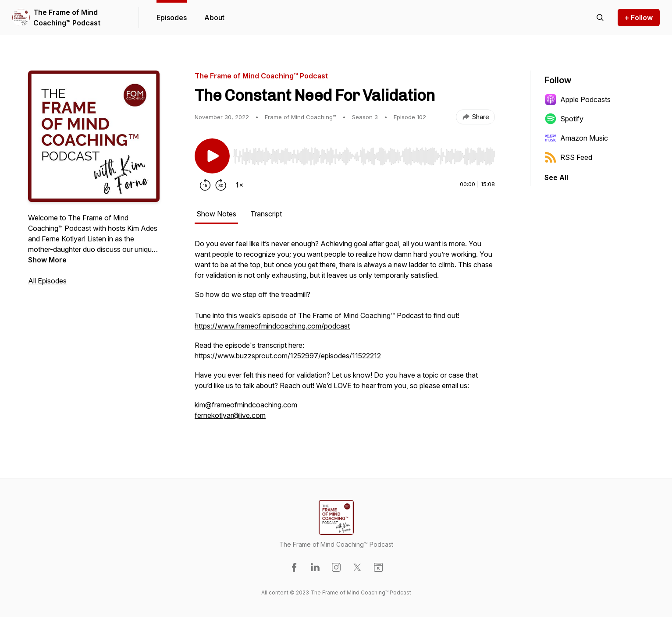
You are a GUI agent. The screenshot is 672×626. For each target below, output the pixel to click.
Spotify (564, 119)
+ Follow (639, 18)
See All (556, 177)
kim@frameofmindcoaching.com (246, 405)
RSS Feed (568, 157)
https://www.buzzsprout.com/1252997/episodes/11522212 (288, 356)
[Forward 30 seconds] (221, 185)
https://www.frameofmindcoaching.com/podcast (272, 326)
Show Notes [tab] (216, 214)
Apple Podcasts (578, 99)
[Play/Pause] (212, 156)
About (214, 18)
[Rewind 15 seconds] (205, 185)
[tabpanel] (345, 334)
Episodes (172, 18)
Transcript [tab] (266, 214)
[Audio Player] (364, 154)
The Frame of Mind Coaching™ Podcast (67, 18)
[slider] (364, 156)
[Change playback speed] (239, 185)
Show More (47, 260)
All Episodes (47, 281)
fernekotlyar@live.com (230, 415)
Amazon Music (576, 138)
